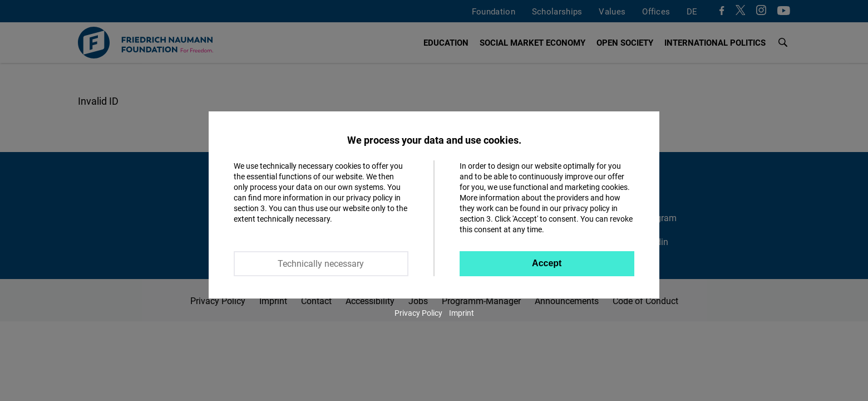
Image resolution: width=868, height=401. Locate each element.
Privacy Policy (418, 313)
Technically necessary (321, 263)
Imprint (462, 313)
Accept (547, 263)
